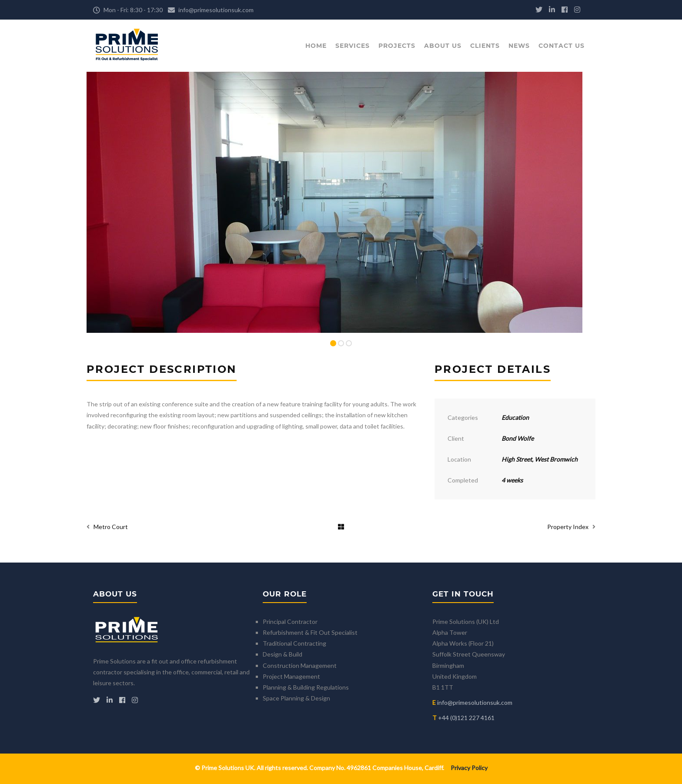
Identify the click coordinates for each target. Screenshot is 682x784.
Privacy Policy (469, 768)
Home (316, 46)
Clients (485, 46)
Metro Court (111, 527)
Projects (397, 46)
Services (353, 46)
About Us (443, 46)
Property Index (568, 527)
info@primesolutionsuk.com (216, 10)
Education (515, 417)
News (519, 46)
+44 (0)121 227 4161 (466, 718)
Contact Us (562, 46)
